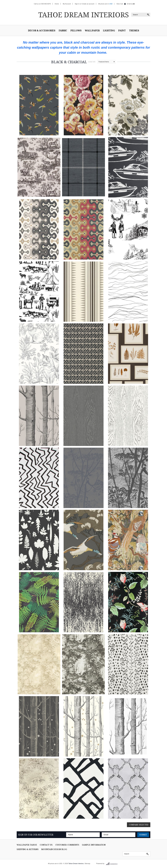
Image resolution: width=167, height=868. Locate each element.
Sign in (77, 4)
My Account (67, 4)
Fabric (63, 30)
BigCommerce (112, 864)
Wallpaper (92, 30)
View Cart (120, 4)
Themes (134, 30)
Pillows (76, 30)
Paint (122, 30)
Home (57, 4)
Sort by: (92, 62)
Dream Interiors (83, 15)
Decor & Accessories (42, 30)
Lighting (109, 30)
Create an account (88, 4)
